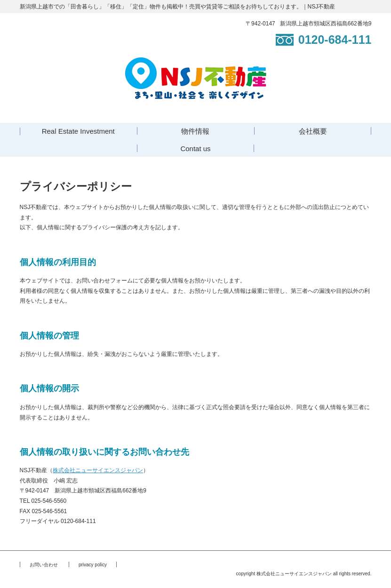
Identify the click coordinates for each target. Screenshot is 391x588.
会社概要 (313, 131)
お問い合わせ (44, 565)
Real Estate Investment (78, 131)
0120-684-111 (324, 40)
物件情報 (195, 131)
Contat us (195, 149)
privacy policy (93, 565)
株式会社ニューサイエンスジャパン (98, 470)
